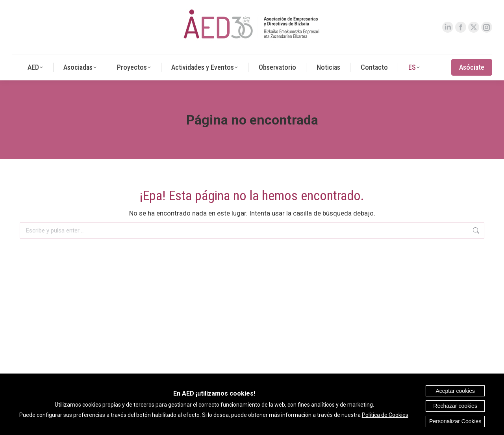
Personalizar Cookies (455, 421)
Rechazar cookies (455, 406)
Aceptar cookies (455, 391)
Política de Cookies (385, 415)
